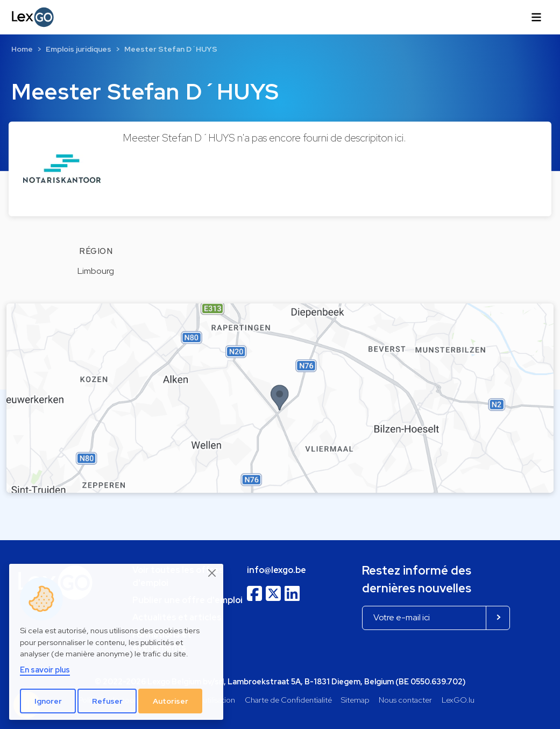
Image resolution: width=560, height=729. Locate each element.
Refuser (107, 701)
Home (22, 49)
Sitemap (355, 700)
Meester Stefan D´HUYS (171, 49)
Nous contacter (405, 700)
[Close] (212, 573)
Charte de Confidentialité (288, 700)
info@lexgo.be (277, 570)
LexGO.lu (458, 700)
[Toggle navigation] (536, 17)
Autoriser (171, 701)
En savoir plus (45, 670)
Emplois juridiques (79, 49)
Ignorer (48, 701)
